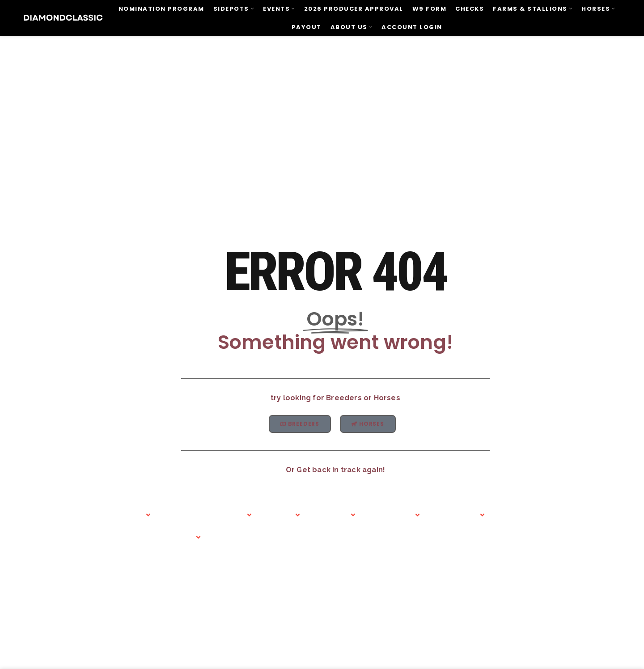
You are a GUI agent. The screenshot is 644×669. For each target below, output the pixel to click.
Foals (296, 506)
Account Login (616, 506)
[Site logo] (63, 17)
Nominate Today (471, 506)
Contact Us (412, 506)
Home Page (51, 506)
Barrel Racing (197, 517)
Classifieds (352, 506)
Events (147, 506)
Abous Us (98, 506)
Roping (248, 506)
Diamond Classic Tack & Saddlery (544, 506)
